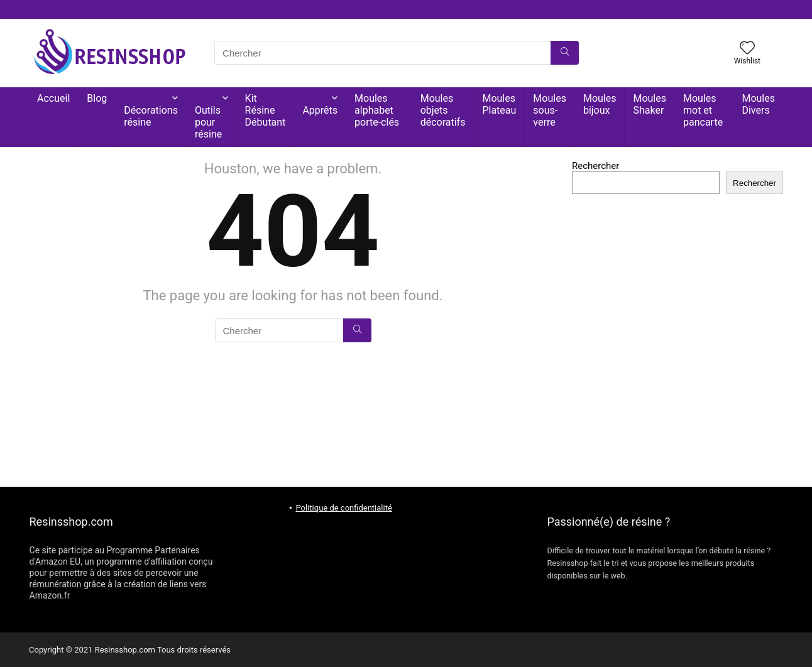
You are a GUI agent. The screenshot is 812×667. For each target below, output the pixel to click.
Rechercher (595, 166)
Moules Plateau (499, 104)
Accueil (53, 98)
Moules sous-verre (550, 110)
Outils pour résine (208, 122)
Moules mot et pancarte (703, 110)
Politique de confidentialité (343, 508)
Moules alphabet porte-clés (377, 110)
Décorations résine (151, 116)
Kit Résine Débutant (266, 110)
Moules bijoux (600, 104)
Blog (97, 98)
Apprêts (320, 110)
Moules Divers (758, 104)
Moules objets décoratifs (443, 110)
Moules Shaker (650, 104)
